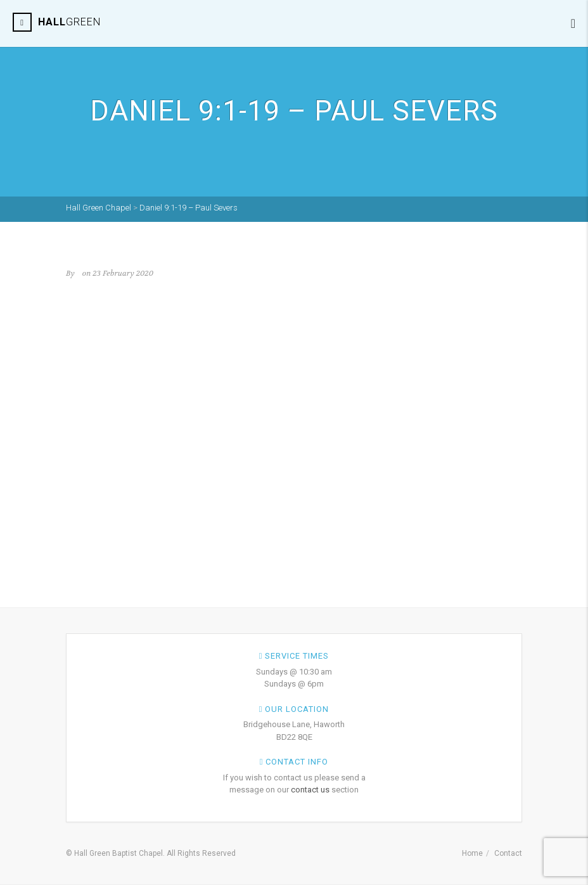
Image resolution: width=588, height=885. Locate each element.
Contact (508, 853)
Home (472, 853)
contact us (310, 790)
